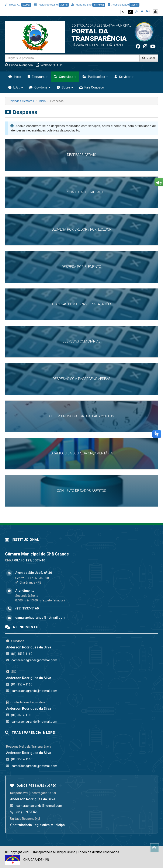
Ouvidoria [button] (40, 87)
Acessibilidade (124, 5)
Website (49, 65)
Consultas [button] (65, 77)
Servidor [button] (124, 77)
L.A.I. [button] (16, 87)
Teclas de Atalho (51, 5)
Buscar (149, 58)
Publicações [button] (95, 77)
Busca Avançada (19, 65)
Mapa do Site (88, 5)
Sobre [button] (65, 87)
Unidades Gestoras (21, 101)
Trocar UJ (18, 5)
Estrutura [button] (38, 77)
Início (15, 77)
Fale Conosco (92, 87)
